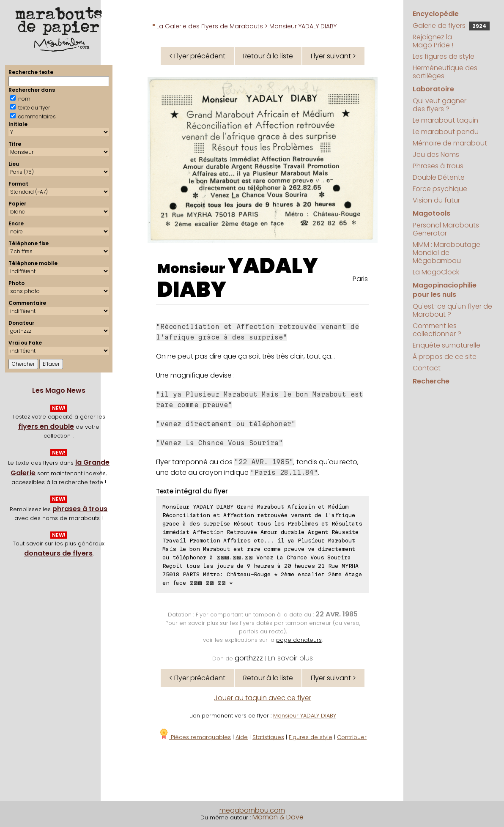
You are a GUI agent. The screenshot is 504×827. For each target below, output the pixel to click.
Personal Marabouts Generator (446, 229)
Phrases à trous (438, 166)
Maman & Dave (278, 817)
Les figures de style (444, 56)
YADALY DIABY (238, 278)
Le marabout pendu (446, 132)
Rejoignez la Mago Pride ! (433, 41)
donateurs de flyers (58, 553)
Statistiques (268, 737)
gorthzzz (249, 658)
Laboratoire (433, 89)
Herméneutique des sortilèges (445, 72)
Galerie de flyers (451, 26)
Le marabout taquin (445, 120)
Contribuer (352, 737)
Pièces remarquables (195, 737)
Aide (242, 737)
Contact (427, 368)
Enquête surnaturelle (446, 345)
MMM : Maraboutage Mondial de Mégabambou (446, 253)
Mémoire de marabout (450, 143)
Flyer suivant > (333, 56)
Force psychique (440, 189)
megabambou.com (252, 810)
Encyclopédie (436, 14)
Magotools (431, 213)
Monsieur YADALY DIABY (305, 716)
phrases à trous (80, 509)
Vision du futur (436, 200)
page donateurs (299, 640)
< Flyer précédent (197, 56)
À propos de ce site (445, 357)
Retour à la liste (268, 56)
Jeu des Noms (436, 155)
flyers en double (46, 426)
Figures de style (311, 737)
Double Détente (439, 177)
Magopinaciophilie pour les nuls (445, 290)
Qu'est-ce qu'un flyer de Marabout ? (452, 310)
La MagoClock (436, 272)
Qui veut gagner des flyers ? (440, 105)
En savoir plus (290, 658)
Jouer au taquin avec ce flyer (263, 698)
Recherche (431, 381)
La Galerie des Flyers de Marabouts (210, 26)
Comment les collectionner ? (437, 330)
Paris (360, 279)
